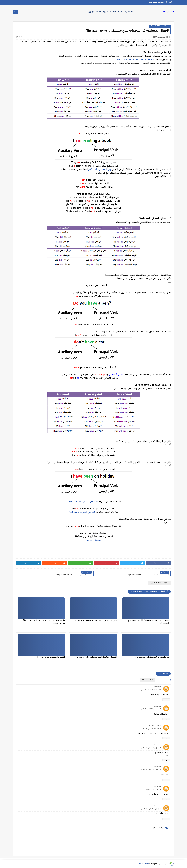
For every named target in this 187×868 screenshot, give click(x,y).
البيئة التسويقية (155, 726)
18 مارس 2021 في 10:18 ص (151, 770)
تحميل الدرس (93, 540)
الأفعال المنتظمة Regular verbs (51, 657)
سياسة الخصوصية (156, 2)
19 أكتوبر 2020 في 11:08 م (151, 748)
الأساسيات (128, 12)
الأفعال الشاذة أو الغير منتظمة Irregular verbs (97, 657)
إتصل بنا (169, 2)
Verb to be (123, 60)
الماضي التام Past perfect (82, 512)
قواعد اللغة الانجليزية (112, 12)
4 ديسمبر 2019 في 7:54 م (151, 690)
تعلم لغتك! (166, 12)
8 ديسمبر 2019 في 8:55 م (151, 709)
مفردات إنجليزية (94, 12)
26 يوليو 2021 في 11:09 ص (151, 790)
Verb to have (148, 60)
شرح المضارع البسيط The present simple (151, 657)
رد (166, 699)
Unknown (157, 687)
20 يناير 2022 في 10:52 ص (151, 809)
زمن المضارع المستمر (100, 170)
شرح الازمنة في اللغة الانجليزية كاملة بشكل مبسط (95, 621)
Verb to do (134, 60)
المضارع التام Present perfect (82, 502)
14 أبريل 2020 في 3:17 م (152, 729)
